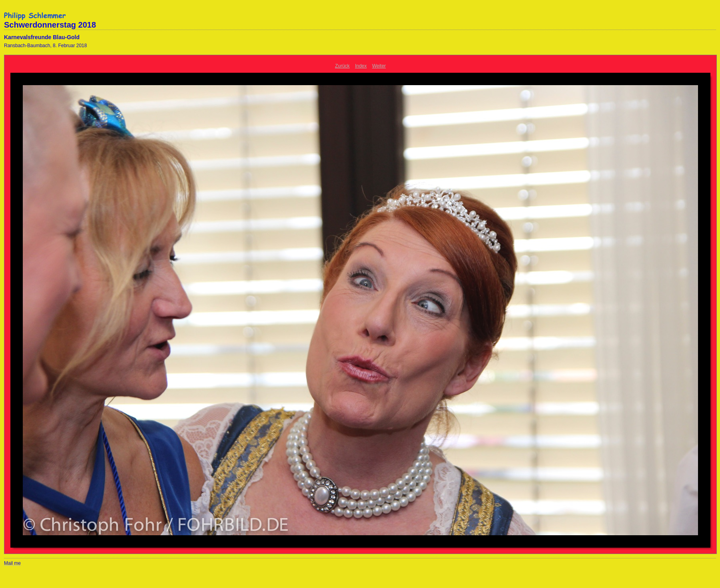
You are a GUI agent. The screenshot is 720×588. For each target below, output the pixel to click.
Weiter (379, 66)
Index (361, 66)
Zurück (342, 66)
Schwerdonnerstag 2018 (50, 25)
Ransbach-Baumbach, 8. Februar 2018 (45, 46)
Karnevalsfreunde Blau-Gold (42, 37)
